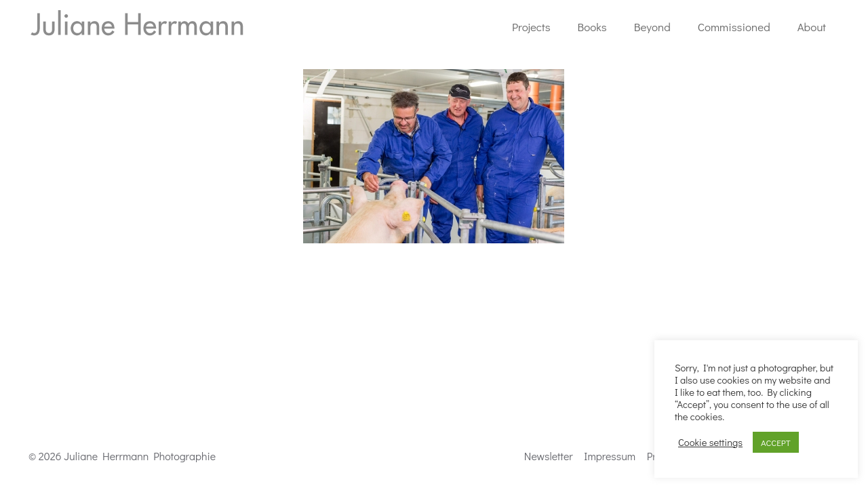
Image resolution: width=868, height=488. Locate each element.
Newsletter (549, 456)
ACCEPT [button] (776, 442)
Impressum (610, 456)
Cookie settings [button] (710, 443)
